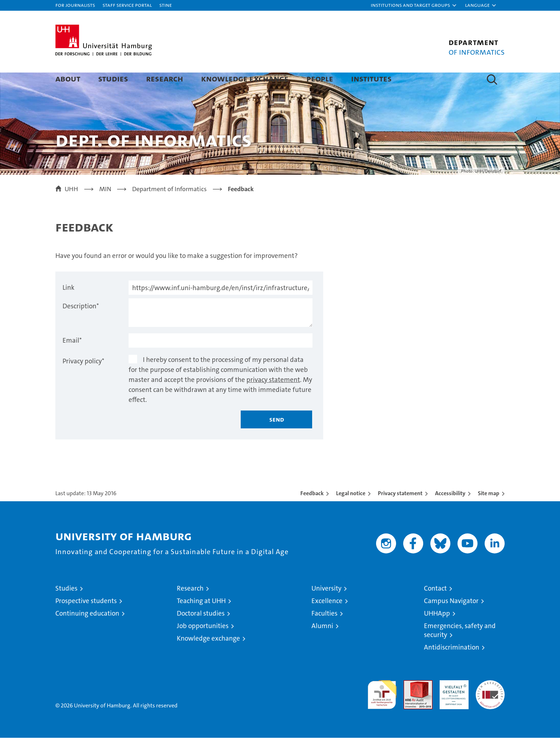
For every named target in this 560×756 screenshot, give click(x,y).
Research (165, 78)
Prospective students (86, 619)
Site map (489, 511)
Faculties (324, 631)
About (68, 78)
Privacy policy (83, 379)
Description (81, 324)
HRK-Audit (452, 702)
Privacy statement (400, 511)
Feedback (312, 511)
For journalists (75, 5)
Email (72, 359)
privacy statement (273, 398)
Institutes (371, 78)
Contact (435, 606)
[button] (414, 5)
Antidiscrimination (452, 665)
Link (68, 306)
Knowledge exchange (245, 78)
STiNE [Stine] (166, 5)
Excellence (327, 619)
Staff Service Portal (127, 5)
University (326, 606)
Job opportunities (203, 644)
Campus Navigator (451, 619)
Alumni (322, 644)
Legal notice (351, 511)
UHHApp (437, 631)
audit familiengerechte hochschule (382, 710)
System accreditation (490, 706)
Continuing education (87, 631)
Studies (113, 78)
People (320, 78)
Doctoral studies (201, 631)
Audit (410, 702)
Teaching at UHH (201, 619)
